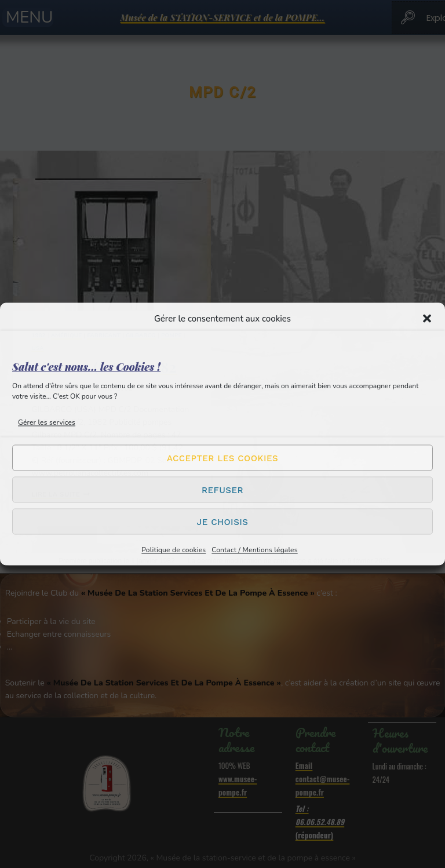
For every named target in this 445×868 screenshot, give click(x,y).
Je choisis (223, 521)
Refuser (222, 490)
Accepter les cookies (222, 458)
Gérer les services (47, 422)
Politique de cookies (174, 550)
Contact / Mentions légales (254, 550)
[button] (427, 319)
